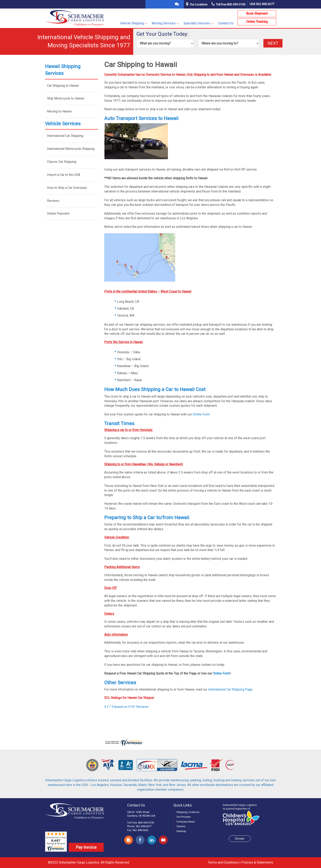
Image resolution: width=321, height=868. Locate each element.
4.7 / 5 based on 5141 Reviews (126, 707)
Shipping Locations (186, 812)
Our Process (182, 817)
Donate (240, 839)
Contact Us (226, 23)
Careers (179, 826)
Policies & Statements (257, 862)
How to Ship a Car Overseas (67, 188)
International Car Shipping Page (230, 689)
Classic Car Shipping (62, 162)
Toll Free (228, 4)
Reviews (53, 201)
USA (262, 4)
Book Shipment (257, 14)
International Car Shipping (65, 136)
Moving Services (164, 23)
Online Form (201, 414)
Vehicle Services (63, 124)
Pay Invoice (86, 847)
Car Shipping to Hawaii (63, 86)
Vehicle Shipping (132, 23)
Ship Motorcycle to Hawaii (66, 98)
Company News (184, 822)
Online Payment (58, 213)
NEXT (273, 43)
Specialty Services (197, 23)
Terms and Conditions (223, 862)
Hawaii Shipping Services (63, 70)
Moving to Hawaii (59, 111)
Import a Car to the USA (64, 175)
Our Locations (199, 4)
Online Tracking (257, 22)
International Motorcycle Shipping (71, 149)
